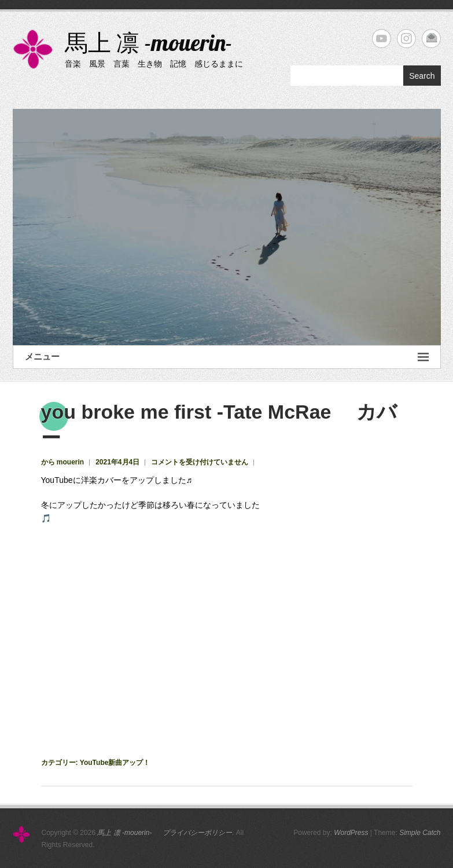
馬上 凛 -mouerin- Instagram (406, 39)
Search (422, 76)
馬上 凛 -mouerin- (163, 42)
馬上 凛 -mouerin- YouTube (382, 39)
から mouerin (63, 462)
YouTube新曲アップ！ (115, 763)
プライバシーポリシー (197, 833)
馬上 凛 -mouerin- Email (431, 39)
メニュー (227, 357)
